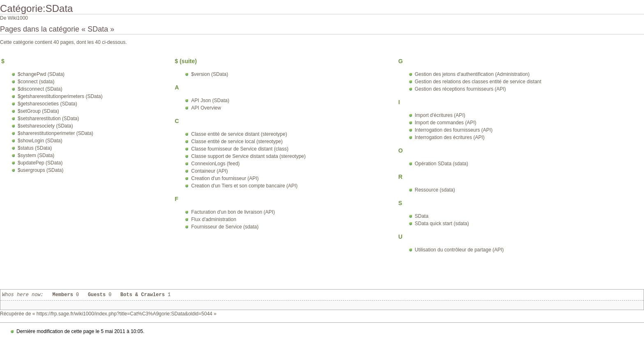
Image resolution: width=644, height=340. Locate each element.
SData (422, 216)
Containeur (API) (209, 171)
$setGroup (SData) (38, 111)
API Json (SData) (210, 100)
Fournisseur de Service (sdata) (225, 227)
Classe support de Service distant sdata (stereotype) (248, 156)
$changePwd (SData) (41, 74)
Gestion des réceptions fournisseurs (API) (460, 89)
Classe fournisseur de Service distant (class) (240, 149)
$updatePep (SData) (40, 163)
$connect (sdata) (36, 82)
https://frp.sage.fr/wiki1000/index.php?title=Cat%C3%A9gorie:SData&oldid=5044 (124, 314)
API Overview (206, 108)
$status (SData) (35, 148)
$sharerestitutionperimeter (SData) (55, 133)
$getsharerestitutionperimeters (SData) (60, 96)
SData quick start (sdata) (442, 224)
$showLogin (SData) (40, 141)
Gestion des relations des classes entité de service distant (478, 82)
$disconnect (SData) (40, 89)
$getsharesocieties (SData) (47, 104)
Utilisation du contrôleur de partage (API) (459, 250)
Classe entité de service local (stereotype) (237, 141)
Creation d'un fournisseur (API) (225, 178)
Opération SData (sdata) (442, 164)
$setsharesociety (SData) (45, 126)
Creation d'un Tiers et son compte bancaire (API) (244, 186)
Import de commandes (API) (446, 123)
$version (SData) (209, 74)
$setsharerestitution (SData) (48, 119)
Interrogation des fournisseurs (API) (454, 130)
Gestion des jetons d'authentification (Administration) (472, 74)
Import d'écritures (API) (440, 115)
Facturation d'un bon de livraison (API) (233, 212)
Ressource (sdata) (435, 190)
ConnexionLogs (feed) (215, 164)
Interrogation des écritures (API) (450, 137)
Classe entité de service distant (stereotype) (239, 134)
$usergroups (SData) (40, 170)
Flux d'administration (214, 219)
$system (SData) (36, 155)
